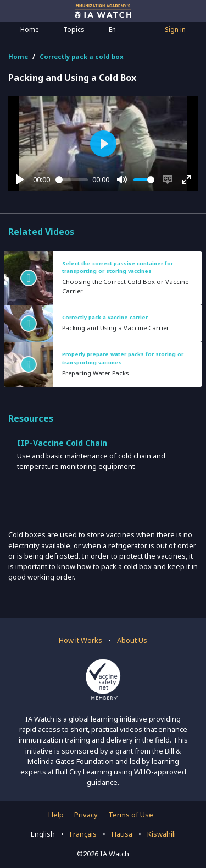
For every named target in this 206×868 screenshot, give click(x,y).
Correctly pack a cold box (81, 56)
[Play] (20, 179)
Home (30, 29)
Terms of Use (131, 815)
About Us (132, 640)
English (43, 834)
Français (83, 834)
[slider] (72, 180)
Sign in (175, 29)
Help (56, 815)
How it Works (80, 640)
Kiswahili (162, 834)
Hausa (122, 834)
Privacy (86, 815)
